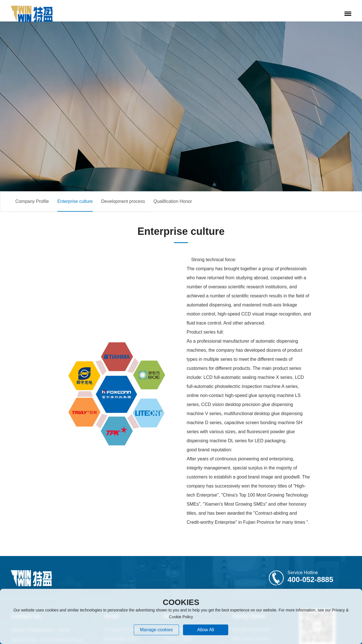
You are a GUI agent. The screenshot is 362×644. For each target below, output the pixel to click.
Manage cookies (157, 630)
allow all (206, 630)
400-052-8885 (311, 579)
